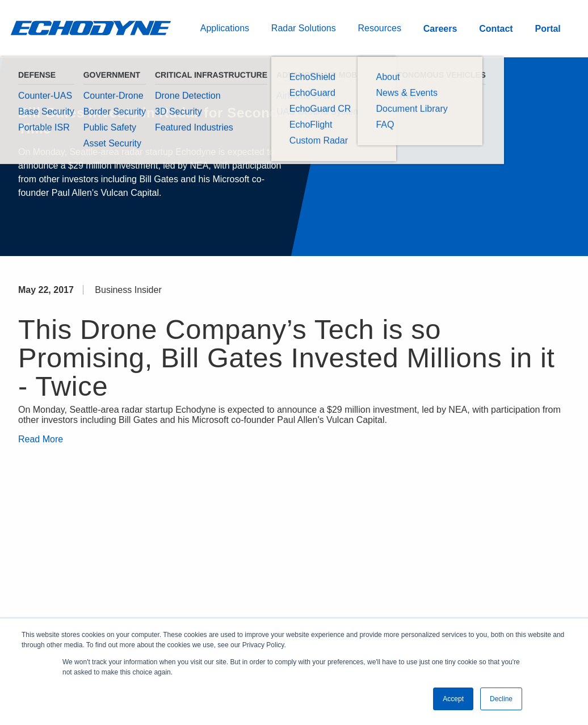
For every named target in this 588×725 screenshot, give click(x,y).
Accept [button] (453, 699)
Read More (41, 439)
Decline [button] (501, 699)
